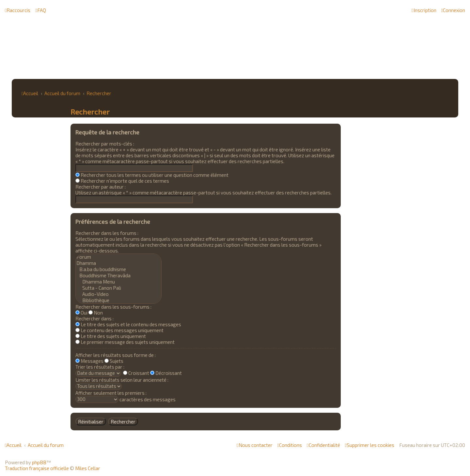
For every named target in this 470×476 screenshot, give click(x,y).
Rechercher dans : (94, 317)
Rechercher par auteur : (101, 186)
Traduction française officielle (37, 468)
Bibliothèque (118, 299)
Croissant (136, 372)
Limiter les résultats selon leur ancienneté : (122, 379)
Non (96, 312)
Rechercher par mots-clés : (105, 143)
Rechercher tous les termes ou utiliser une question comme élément (152, 174)
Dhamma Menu (118, 281)
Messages (89, 360)
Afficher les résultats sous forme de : (116, 354)
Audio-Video (118, 293)
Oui (81, 312)
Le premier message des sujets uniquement (125, 341)
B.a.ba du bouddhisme (118, 268)
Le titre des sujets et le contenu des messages (128, 323)
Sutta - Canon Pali (118, 287)
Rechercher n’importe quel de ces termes (122, 180)
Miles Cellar (88, 468)
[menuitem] (40, 10)
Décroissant (166, 372)
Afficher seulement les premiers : (111, 392)
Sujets (114, 360)
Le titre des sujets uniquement (111, 335)
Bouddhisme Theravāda (118, 275)
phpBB (39, 462)
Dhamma (118, 262)
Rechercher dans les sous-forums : (113, 306)
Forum (118, 256)
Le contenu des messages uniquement (119, 329)
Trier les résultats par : (100, 366)
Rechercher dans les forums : (107, 232)
